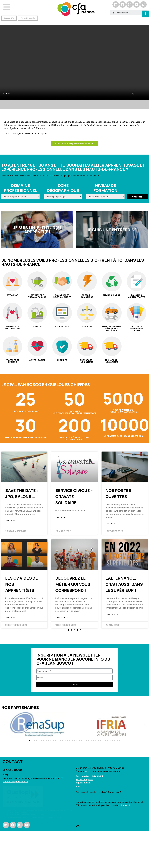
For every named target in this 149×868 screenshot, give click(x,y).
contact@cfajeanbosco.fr (15, 782)
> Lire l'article (11, 521)
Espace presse (83, 783)
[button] (9, 18)
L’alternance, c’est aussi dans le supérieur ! (124, 584)
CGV (78, 786)
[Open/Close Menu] (7, 7)
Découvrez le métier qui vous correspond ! (73, 584)
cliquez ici (125, 805)
